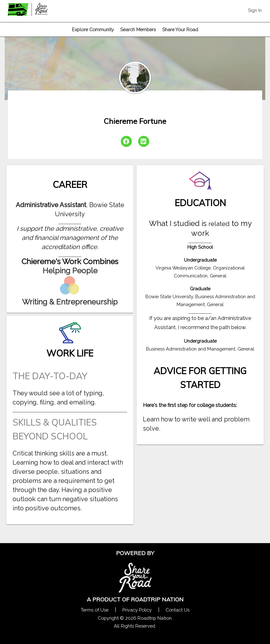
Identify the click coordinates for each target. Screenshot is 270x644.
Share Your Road (180, 29)
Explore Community (93, 29)
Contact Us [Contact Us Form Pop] (178, 610)
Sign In (255, 10)
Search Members (138, 29)
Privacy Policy (137, 610)
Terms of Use (95, 610)
